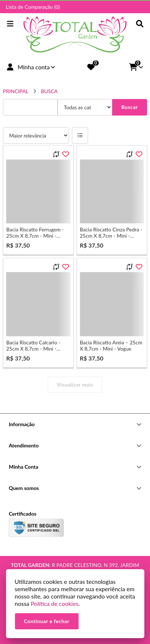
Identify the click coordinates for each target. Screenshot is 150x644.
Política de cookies (55, 603)
